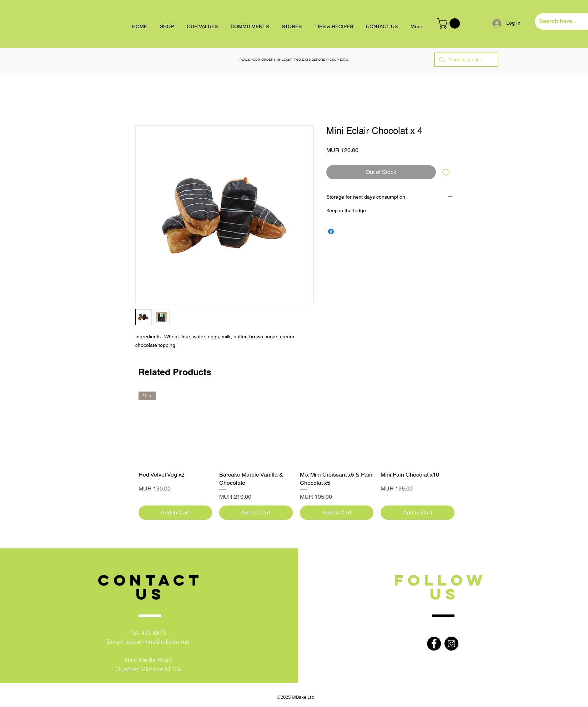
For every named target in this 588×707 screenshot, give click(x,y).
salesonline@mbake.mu (157, 642)
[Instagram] (451, 644)
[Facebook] (434, 644)
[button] (450, 23)
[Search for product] (466, 60)
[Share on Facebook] (331, 231)
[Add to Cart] (175, 513)
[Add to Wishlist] (446, 172)
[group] (296, 456)
